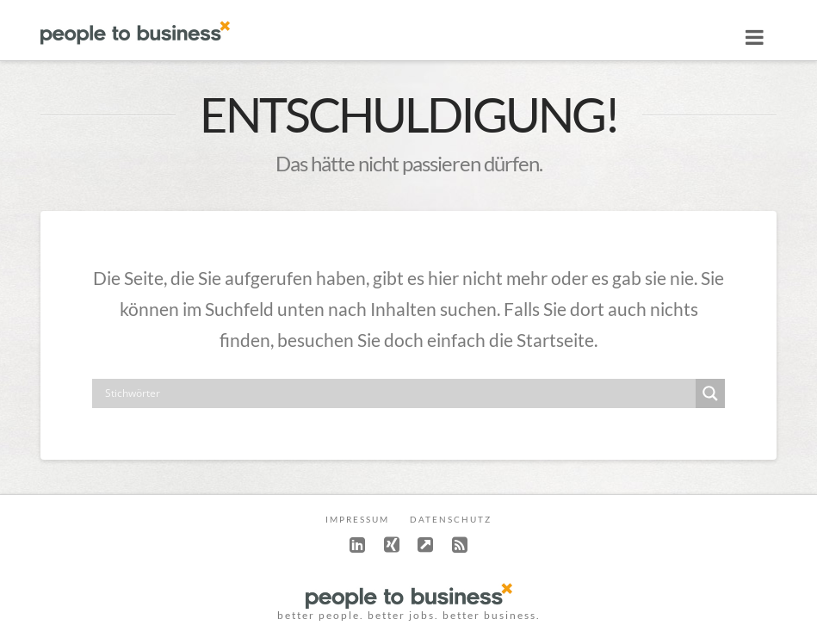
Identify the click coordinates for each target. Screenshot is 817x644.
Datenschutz (451, 519)
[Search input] (398, 393)
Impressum (357, 519)
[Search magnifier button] (710, 393)
